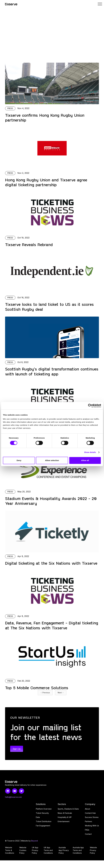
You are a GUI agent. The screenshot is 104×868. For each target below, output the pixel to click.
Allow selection (52, 460)
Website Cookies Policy (23, 858)
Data (38, 825)
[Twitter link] (21, 799)
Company (90, 812)
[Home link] (11, 4)
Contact (88, 842)
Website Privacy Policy (93, 858)
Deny (19, 460)
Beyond (34, 848)
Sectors (62, 812)
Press (11, 109)
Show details (90, 452)
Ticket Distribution (44, 829)
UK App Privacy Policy (35, 858)
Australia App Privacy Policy (64, 858)
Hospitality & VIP (65, 825)
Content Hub (90, 821)
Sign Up (17, 756)
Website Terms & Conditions (10, 858)
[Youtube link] (15, 799)
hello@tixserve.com (13, 805)
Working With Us (92, 833)
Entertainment (64, 829)
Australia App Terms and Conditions (78, 858)
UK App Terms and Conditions (48, 858)
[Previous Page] (45, 700)
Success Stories (92, 825)
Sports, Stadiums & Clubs (68, 816)
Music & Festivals (65, 821)
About (87, 816)
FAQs (87, 837)
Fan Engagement (43, 833)
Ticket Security (42, 821)
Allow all (85, 460)
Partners (88, 829)
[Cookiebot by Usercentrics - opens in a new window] (90, 406)
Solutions (41, 812)
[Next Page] (61, 700)
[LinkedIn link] (8, 799)
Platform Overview (44, 816)
